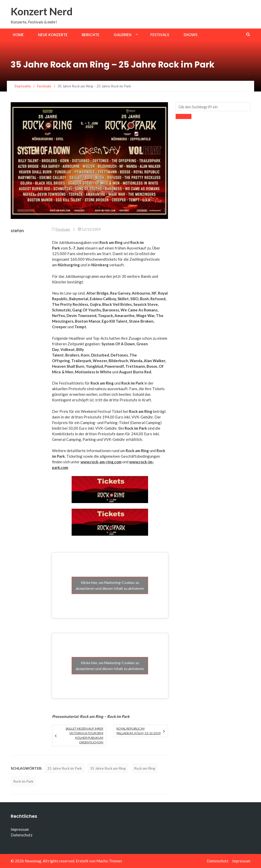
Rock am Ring (145, 768)
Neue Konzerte (53, 35)
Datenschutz (22, 835)
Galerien (123, 35)
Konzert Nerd (42, 11)
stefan (17, 231)
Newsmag (33, 861)
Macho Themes (109, 861)
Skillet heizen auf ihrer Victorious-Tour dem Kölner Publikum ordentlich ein (84, 735)
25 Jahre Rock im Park (65, 768)
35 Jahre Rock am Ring (108, 768)
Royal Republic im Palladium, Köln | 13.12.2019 (139, 731)
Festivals (160, 35)
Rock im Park (23, 781)
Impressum (20, 829)
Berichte (91, 35)
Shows (191, 35)
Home (18, 35)
